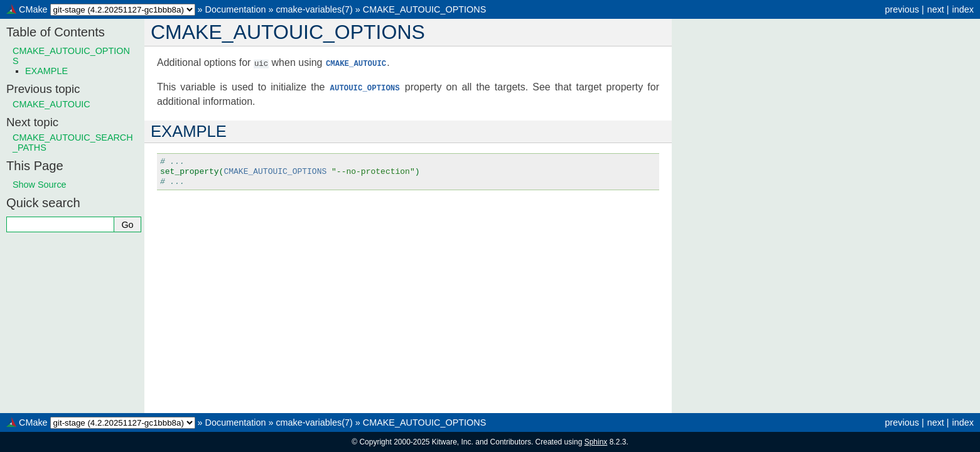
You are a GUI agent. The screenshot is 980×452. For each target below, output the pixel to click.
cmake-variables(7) (314, 9)
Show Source (40, 185)
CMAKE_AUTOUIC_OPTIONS (424, 9)
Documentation (236, 9)
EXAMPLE (46, 71)
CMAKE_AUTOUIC (51, 104)
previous (902, 9)
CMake (33, 9)
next (936, 9)
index (963, 9)
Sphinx (596, 442)
